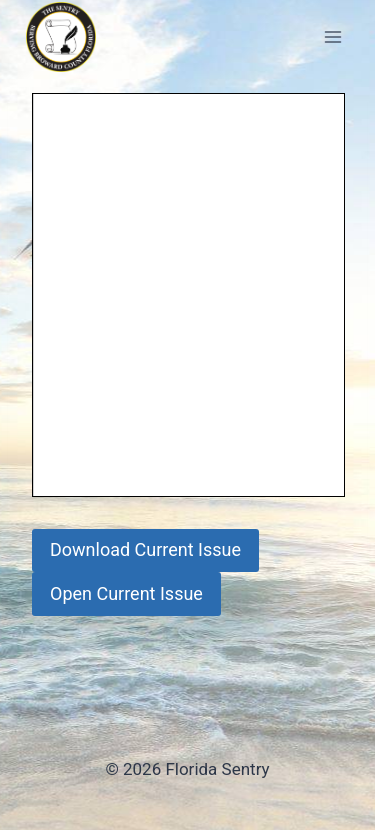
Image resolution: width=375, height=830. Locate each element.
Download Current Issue (145, 549)
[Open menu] (332, 36)
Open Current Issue (126, 593)
